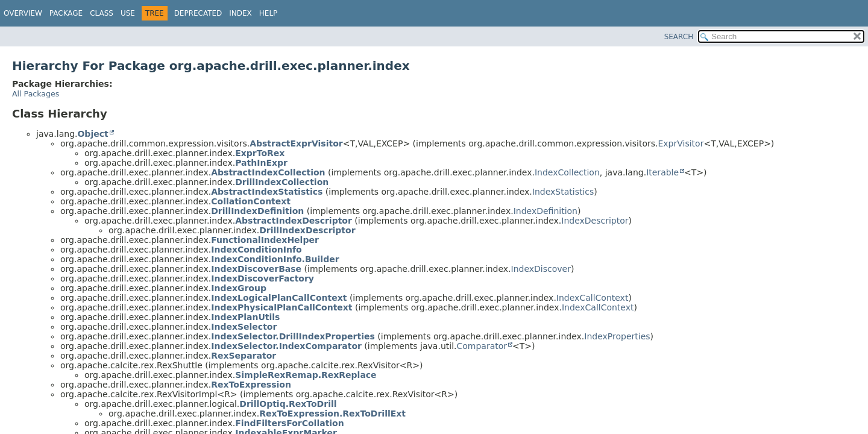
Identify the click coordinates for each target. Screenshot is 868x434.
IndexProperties (617, 336)
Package (66, 13)
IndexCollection (567, 172)
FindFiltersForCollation (289, 423)
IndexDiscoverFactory (263, 278)
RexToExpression (251, 385)
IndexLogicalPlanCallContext (279, 298)
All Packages (36, 94)
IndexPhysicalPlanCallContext (281, 307)
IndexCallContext (593, 298)
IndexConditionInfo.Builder (275, 259)
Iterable (662, 172)
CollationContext (251, 201)
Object (93, 134)
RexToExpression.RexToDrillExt (332, 414)
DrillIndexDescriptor (307, 230)
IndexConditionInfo (256, 250)
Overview (23, 13)
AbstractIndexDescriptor (294, 221)
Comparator (482, 346)
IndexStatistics (563, 192)
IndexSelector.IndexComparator (286, 346)
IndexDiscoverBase (256, 269)
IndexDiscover (541, 269)
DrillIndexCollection (282, 182)
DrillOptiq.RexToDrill (288, 404)
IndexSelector (244, 327)
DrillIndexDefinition (257, 211)
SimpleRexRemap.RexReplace (306, 375)
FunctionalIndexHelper (265, 240)
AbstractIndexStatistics (267, 192)
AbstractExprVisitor (296, 143)
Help (269, 13)
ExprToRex (260, 153)
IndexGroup (239, 288)
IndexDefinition (546, 211)
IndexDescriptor (595, 221)
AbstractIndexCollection (268, 172)
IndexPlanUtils (245, 317)
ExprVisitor (681, 143)
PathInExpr (261, 163)
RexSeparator (244, 356)
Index (241, 13)
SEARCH (679, 37)
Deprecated (198, 13)
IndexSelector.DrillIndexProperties (293, 336)
